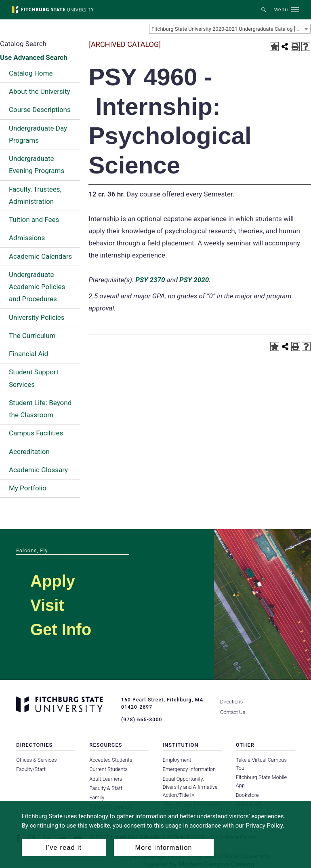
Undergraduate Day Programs (38, 134)
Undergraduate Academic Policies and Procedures (37, 287)
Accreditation (29, 452)
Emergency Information (189, 769)
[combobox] (230, 29)
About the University (40, 91)
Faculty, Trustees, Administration (35, 195)
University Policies (37, 317)
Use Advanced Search (34, 57)
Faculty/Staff (31, 769)
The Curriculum (32, 336)
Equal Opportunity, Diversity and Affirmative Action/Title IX (190, 787)
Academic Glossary (38, 470)
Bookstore (247, 795)
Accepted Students (111, 760)
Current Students (108, 769)
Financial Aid (28, 354)
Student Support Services (34, 378)
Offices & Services (36, 760)
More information (164, 848)
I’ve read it (64, 848)
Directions (231, 702)
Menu (281, 10)
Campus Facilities (36, 433)
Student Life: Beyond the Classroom (40, 409)
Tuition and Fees (34, 220)
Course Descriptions (40, 110)
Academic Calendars (40, 256)
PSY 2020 (194, 280)
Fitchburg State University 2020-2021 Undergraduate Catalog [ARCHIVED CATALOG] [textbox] (231, 29)
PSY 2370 (150, 280)
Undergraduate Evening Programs (37, 165)
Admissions (27, 238)
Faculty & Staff (106, 788)
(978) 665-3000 (141, 720)
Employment (177, 760)
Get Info (61, 629)
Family (97, 797)
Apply (53, 581)
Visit (47, 605)
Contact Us (233, 712)
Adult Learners (106, 778)
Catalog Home (31, 73)
